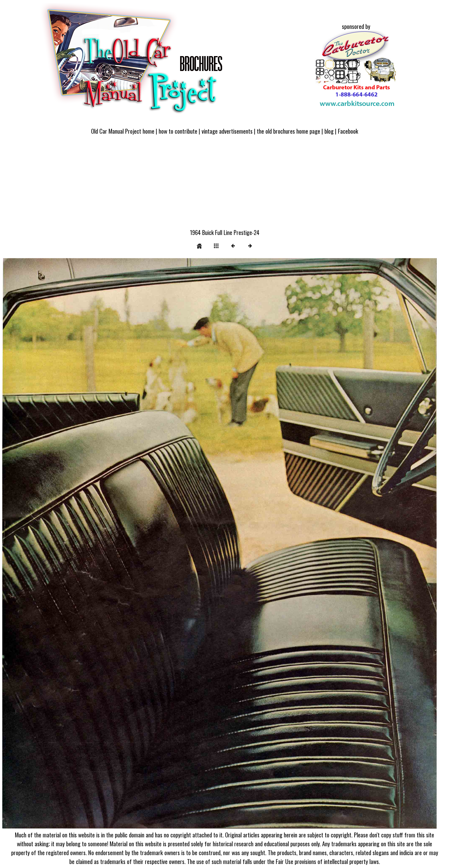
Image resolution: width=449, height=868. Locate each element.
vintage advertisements (227, 131)
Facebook (348, 131)
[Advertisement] (224, 185)
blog (329, 131)
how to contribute (178, 131)
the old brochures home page (288, 131)
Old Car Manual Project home (123, 131)
